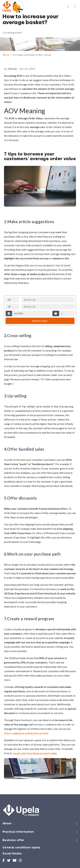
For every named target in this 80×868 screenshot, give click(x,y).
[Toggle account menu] (68, 6)
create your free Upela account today (35, 753)
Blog (6, 55)
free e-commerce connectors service (26, 733)
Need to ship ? (40, 321)
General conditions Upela (21, 847)
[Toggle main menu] (75, 6)
